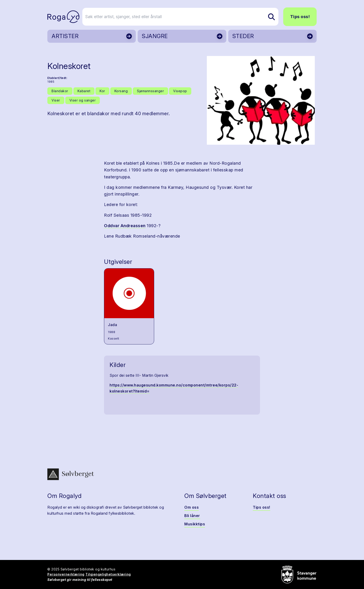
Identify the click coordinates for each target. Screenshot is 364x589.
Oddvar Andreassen (125, 226)
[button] (261, 100)
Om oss (192, 507)
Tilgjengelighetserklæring (108, 574)
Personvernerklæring (66, 574)
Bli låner (192, 516)
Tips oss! (300, 17)
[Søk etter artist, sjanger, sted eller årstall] (184, 17)
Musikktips (195, 524)
